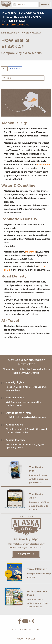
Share (15, 69)
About (20, 639)
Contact (31, 639)
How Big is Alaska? (31, 33)
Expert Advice (9, 33)
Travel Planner (37, 569)
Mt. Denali (30, 252)
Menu (45, 5)
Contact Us (26, 554)
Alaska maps (44, 165)
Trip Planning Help (26, 540)
